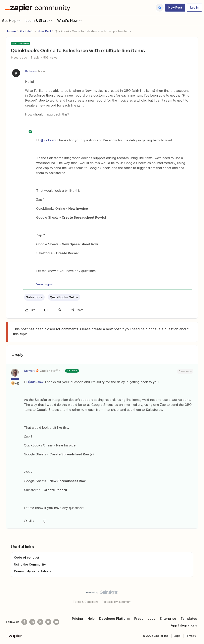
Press (139, 619)
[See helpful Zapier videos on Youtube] (56, 622)
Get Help (12, 21)
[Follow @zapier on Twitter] (48, 622)
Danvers (30, 371)
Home (12, 31)
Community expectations (33, 571)
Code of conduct (26, 557)
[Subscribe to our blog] (40, 622)
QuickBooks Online (64, 297)
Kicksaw (31, 71)
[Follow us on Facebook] (24, 622)
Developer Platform (114, 619)
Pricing (77, 619)
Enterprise (168, 619)
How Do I (44, 31)
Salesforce (34, 297)
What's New (70, 21)
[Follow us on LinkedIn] (32, 622)
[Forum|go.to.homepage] (39, 8)
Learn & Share (39, 21)
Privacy (191, 636)
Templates (189, 619)
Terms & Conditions (86, 602)
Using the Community (30, 564)
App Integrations (184, 625)
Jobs (151, 619)
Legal (177, 636)
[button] (175, 8)
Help (91, 619)
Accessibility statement (116, 602)
